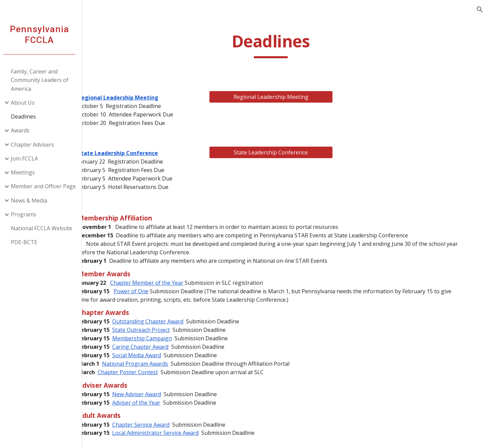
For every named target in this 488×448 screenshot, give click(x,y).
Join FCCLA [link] (27, 158)
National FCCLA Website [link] (44, 228)
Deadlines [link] (26, 116)
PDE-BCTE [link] (27, 242)
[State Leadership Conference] (286, 152)
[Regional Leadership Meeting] (286, 97)
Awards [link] (23, 130)
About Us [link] (25, 103)
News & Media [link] (32, 200)
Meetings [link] (26, 172)
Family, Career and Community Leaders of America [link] (42, 80)
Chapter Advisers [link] (35, 145)
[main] (286, 45)
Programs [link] (26, 214)
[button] (480, 9)
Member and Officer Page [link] (46, 186)
